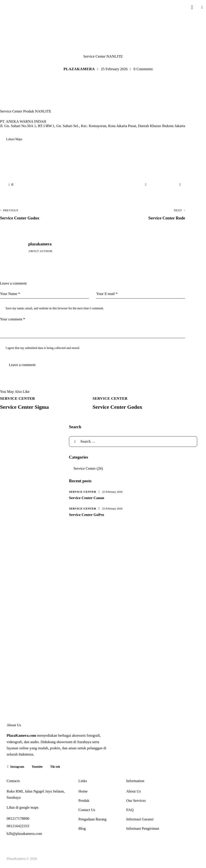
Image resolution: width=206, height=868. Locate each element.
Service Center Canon (87, 498)
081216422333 (18, 826)
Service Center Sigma (24, 407)
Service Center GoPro (87, 515)
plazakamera (40, 244)
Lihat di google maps (23, 807)
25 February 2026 (112, 492)
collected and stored (67, 348)
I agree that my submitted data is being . (43, 348)
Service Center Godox (117, 407)
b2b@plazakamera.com (24, 834)
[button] (202, 7)
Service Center (103, 46)
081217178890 (18, 819)
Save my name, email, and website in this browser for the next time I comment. (55, 308)
